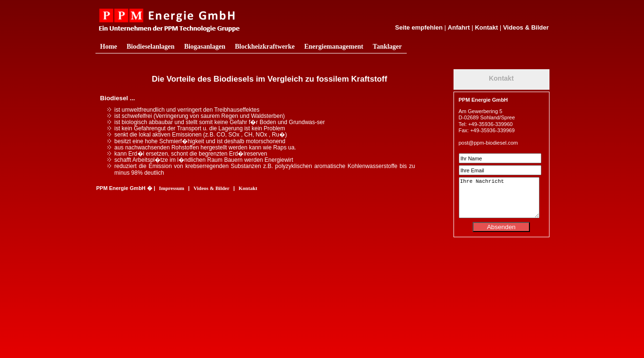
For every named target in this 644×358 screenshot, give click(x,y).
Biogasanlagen (205, 47)
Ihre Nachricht (499, 198)
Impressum (172, 188)
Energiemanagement (334, 47)
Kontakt (486, 27)
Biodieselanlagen (150, 47)
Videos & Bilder (526, 27)
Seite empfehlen (419, 27)
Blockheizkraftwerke (265, 47)
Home (109, 47)
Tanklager (387, 47)
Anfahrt (459, 27)
